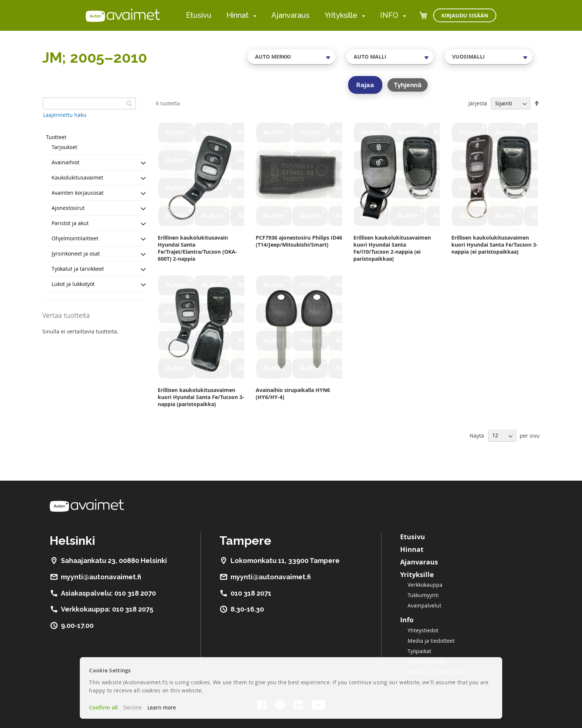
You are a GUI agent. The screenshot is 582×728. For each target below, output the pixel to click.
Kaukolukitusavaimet (77, 177)
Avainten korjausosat (78, 193)
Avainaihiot (66, 162)
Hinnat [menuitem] (238, 15)
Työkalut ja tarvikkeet (78, 269)
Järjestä (478, 103)
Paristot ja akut (70, 223)
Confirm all (103, 707)
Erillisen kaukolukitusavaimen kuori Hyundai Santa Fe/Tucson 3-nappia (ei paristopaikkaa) (495, 245)
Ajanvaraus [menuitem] (290, 15)
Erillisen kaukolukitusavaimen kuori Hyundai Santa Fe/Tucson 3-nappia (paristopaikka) (201, 397)
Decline (133, 707)
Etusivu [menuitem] (199, 15)
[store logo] (123, 15)
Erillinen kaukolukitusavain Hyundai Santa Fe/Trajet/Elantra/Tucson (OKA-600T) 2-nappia (197, 248)
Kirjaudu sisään (465, 15)
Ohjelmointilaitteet (75, 238)
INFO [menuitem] (389, 15)
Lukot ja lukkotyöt (73, 284)
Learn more (162, 707)
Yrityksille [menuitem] (341, 15)
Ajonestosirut (68, 208)
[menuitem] (253, 16)
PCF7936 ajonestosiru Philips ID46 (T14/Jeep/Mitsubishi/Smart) (299, 241)
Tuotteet (56, 137)
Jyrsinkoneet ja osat (76, 253)
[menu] (296, 15)
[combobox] (291, 57)
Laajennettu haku (65, 115)
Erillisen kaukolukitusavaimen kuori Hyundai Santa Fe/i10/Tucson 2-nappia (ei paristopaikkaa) (392, 248)
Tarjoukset (64, 147)
